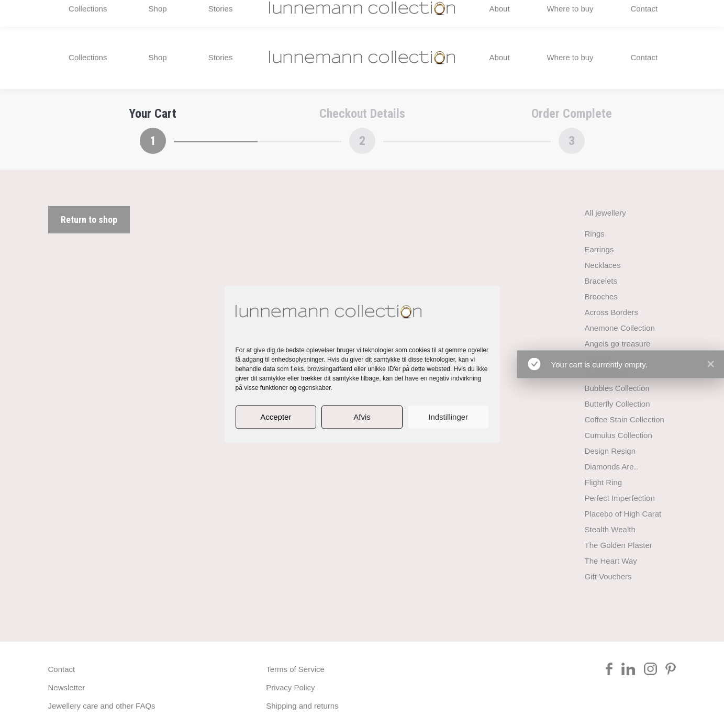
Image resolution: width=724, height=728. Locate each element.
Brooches (601, 296)
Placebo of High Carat (623, 514)
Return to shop (89, 220)
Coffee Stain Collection (625, 419)
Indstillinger (448, 417)
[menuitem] (626, 13)
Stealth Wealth (610, 529)
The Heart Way (611, 561)
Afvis (362, 417)
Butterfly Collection (617, 404)
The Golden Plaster (619, 545)
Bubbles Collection (617, 388)
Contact (62, 669)
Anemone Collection (620, 328)
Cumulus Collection (619, 435)
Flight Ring (604, 482)
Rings (595, 234)
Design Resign (610, 451)
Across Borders (612, 312)
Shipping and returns (302, 706)
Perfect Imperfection (620, 498)
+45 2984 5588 (82, 13)
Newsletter (67, 687)
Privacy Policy (290, 687)
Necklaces (603, 265)
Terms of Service (295, 669)
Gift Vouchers (608, 576)
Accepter (276, 417)
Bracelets (601, 281)
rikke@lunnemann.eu (567, 13)
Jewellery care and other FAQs (102, 706)
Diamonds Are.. (612, 467)
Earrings (599, 249)
